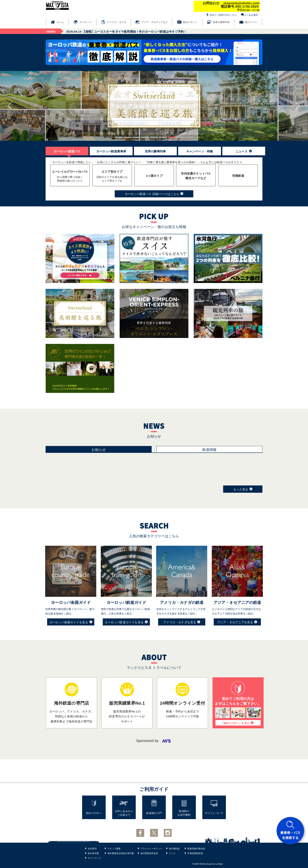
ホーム (60, 22)
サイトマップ (94, 858)
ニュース (244, 151)
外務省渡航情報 (195, 853)
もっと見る (243, 489)
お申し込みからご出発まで (124, 813)
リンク (172, 853)
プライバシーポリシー (151, 849)
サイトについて (214, 813)
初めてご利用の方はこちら (223, 15)
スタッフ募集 (114, 849)
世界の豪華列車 (221, 22)
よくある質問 (251, 15)
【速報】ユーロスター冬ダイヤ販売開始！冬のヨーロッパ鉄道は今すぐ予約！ (126, 32)
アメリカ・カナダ (117, 22)
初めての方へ (94, 813)
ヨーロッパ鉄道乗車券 (111, 151)
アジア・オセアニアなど (155, 22)
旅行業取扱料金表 (149, 853)
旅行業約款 (174, 849)
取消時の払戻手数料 (184, 813)
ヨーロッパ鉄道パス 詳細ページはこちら (154, 194)
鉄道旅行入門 (154, 813)
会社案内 (92, 849)
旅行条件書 (93, 853)
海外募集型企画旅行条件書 (121, 853)
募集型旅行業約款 (196, 849)
